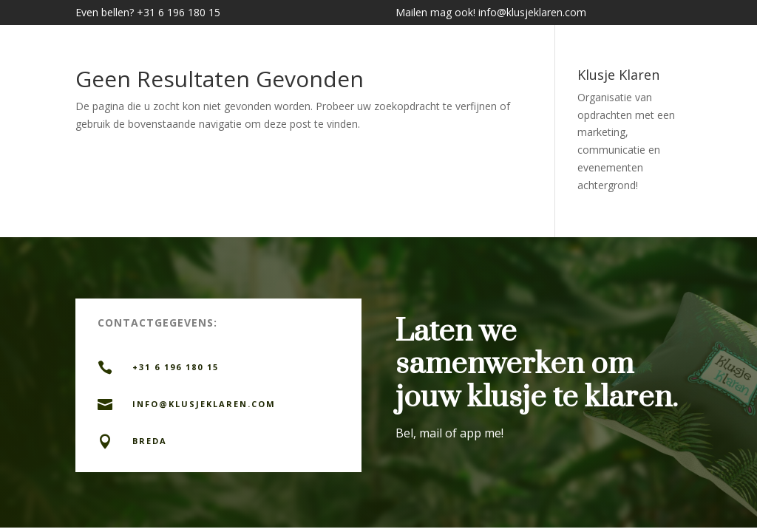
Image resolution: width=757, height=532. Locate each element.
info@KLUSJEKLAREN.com (204, 404)
